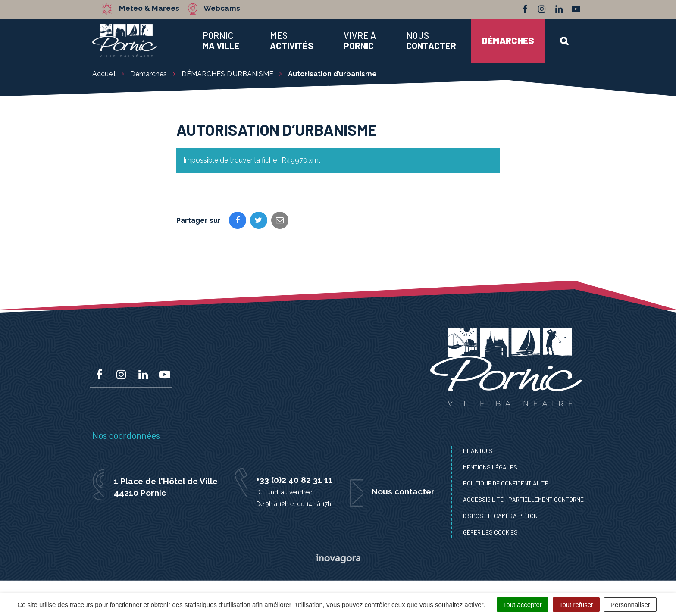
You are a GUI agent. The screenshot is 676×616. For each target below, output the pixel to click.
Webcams (221, 9)
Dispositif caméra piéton (500, 516)
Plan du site (482, 451)
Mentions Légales (490, 467)
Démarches (508, 40)
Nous (431, 41)
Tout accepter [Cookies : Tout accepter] (523, 605)
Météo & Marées (149, 9)
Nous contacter (403, 491)
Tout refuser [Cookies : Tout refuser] (576, 605)
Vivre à (360, 41)
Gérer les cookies (490, 532)
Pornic (221, 41)
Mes (292, 41)
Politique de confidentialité (506, 483)
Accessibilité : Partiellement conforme (523, 499)
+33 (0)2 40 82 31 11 (294, 480)
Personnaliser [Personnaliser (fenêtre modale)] (630, 605)
